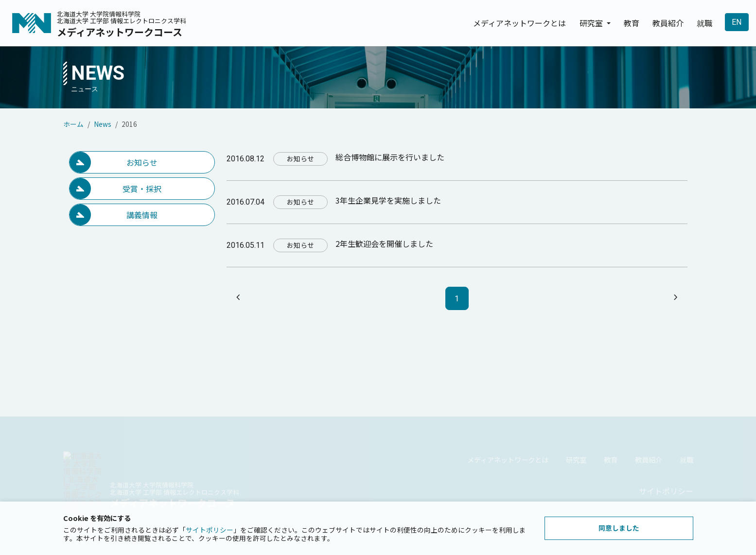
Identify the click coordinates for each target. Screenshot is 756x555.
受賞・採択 (142, 189)
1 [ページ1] (457, 299)
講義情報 (142, 215)
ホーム (73, 124)
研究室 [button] (592, 23)
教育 (632, 23)
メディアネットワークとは (519, 23)
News (103, 124)
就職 (704, 23)
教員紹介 (668, 23)
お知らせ (142, 162)
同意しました (619, 528)
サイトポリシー (210, 530)
